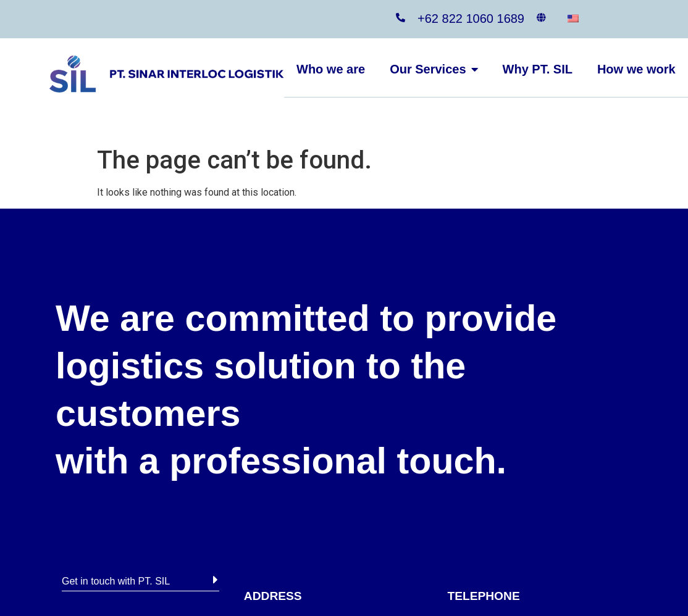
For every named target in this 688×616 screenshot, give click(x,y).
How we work (636, 69)
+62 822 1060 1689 (471, 19)
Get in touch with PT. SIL (116, 581)
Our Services (434, 69)
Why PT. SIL (538, 69)
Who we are (331, 69)
